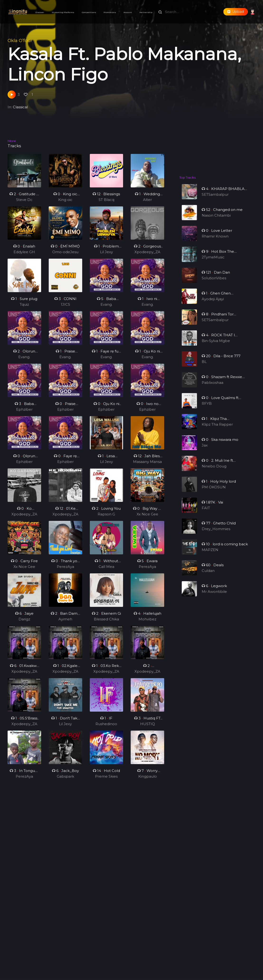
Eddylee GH (24, 255)
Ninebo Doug (214, 470)
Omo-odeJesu (65, 255)
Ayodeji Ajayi (213, 303)
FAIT (207, 512)
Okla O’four (20, 40)
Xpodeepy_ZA (147, 255)
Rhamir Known (215, 240)
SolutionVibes (214, 282)
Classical (20, 107)
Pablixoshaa (213, 387)
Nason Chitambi (216, 219)
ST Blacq (106, 200)
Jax (206, 449)
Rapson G (106, 517)
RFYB (208, 407)
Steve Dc (24, 200)
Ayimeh (65, 621)
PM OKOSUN (214, 491)
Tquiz (24, 307)
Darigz (24, 621)
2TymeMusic (213, 261)
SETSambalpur (215, 198)
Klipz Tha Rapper (217, 428)
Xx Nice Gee (147, 517)
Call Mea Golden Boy (106, 569)
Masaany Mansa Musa (148, 465)
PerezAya (65, 569)
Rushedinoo (106, 726)
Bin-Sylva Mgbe (216, 345)
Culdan (209, 575)
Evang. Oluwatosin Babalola (106, 307)
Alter (147, 200)
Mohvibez (147, 621)
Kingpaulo (147, 779)
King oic (65, 200)
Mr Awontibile (215, 596)
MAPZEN (211, 554)
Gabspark (65, 779)
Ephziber (24, 412)
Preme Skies (106, 779)
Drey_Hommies (216, 533)
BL (205, 366)
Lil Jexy (106, 255)
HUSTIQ (147, 726)
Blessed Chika (107, 621)
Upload (236, 12)
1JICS (65, 307)
